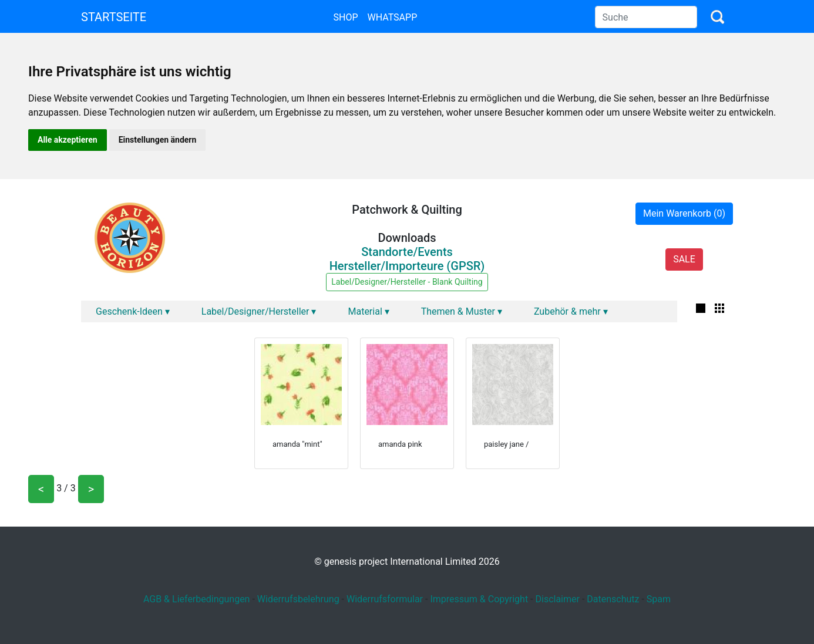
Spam (659, 599)
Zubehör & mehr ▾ (571, 311)
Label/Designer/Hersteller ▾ (259, 311)
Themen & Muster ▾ (462, 311)
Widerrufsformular (385, 599)
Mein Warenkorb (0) (684, 213)
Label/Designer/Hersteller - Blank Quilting (407, 282)
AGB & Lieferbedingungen (197, 599)
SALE (684, 259)
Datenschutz (613, 599)
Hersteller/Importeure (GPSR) (407, 266)
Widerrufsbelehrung (298, 599)
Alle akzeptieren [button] (68, 140)
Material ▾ (368, 311)
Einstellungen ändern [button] (158, 140)
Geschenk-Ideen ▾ (133, 311)
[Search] (646, 17)
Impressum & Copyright (479, 599)
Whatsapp (393, 17)
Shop (345, 17)
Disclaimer (557, 599)
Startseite (114, 17)
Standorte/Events (407, 252)
